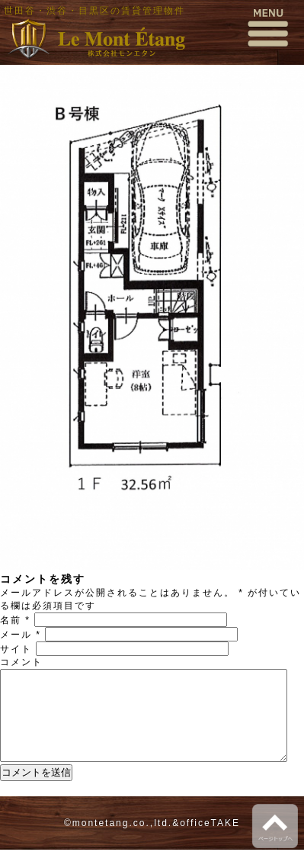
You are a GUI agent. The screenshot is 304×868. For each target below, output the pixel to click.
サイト (16, 649)
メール (21, 635)
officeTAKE (210, 841)
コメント (21, 662)
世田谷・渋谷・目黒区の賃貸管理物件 (94, 11)
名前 (15, 620)
